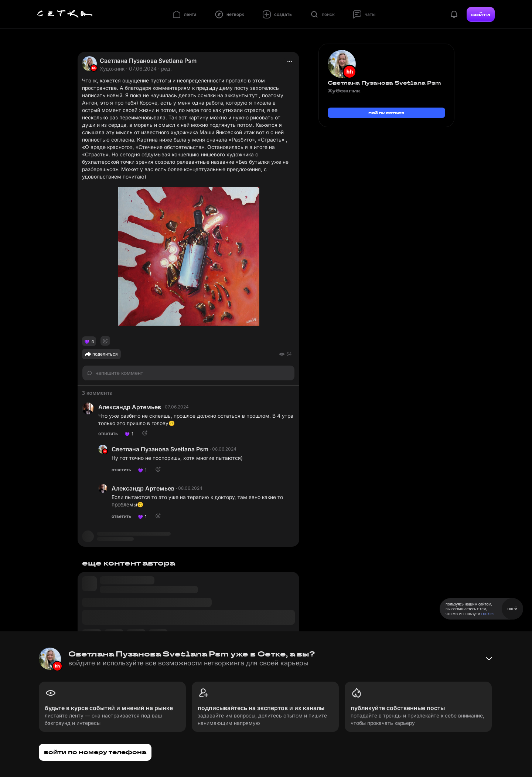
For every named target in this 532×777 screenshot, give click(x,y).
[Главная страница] (65, 14)
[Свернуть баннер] (489, 659)
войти (481, 14)
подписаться (386, 113)
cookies (488, 614)
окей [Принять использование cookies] (512, 609)
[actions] (290, 61)
